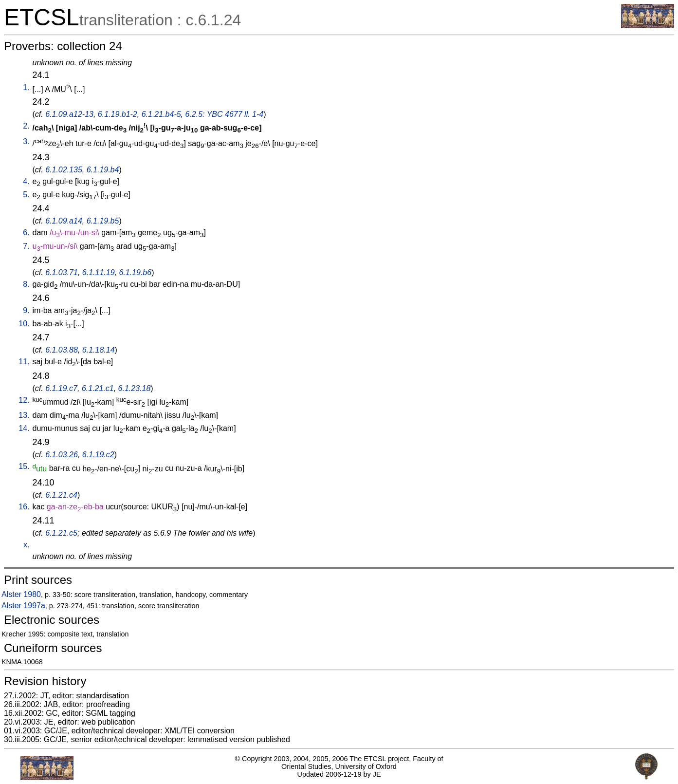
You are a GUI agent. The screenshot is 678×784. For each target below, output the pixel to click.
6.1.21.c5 (61, 533)
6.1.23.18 (135, 388)
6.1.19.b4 (103, 170)
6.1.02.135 (64, 170)
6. (26, 233)
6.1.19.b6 (135, 272)
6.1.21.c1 (98, 388)
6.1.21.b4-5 (161, 114)
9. (26, 310)
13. (24, 415)
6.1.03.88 (62, 350)
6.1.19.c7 (61, 388)
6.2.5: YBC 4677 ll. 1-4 (225, 114)
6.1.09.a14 (64, 221)
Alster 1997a (23, 606)
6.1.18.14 (99, 350)
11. (24, 362)
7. (26, 246)
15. (24, 466)
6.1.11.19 (99, 272)
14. (24, 428)
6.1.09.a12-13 (69, 114)
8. (26, 284)
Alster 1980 (21, 594)
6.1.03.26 (62, 455)
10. (24, 324)
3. (26, 141)
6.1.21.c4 (61, 495)
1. (26, 87)
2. (26, 126)
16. (24, 507)
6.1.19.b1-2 (118, 114)
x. (26, 545)
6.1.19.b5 (103, 221)
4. (26, 181)
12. (24, 400)
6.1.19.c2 (98, 455)
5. (26, 195)
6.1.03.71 (62, 272)
